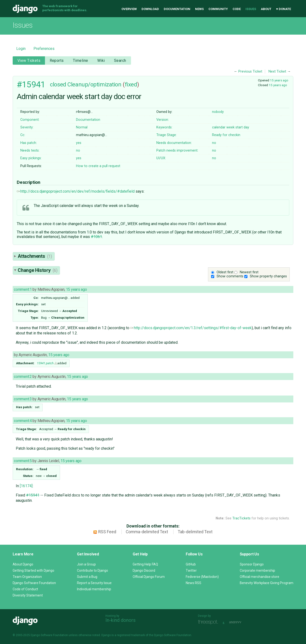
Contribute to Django (93, 570)
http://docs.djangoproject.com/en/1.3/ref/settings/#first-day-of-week (191, 328)
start (239, 127)
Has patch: (29, 143)
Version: (163, 120)
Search (120, 61)
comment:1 (23, 289)
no (214, 143)
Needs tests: (30, 150)
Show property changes (268, 276)
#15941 (31, 84)
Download (150, 9)
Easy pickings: (31, 158)
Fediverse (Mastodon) (202, 577)
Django (25, 9)
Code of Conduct (25, 589)
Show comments (230, 276)
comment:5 (23, 461)
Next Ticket (277, 71)
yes (79, 143)
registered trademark (131, 635)
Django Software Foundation (34, 583)
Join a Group (86, 564)
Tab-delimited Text (195, 532)
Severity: (27, 127)
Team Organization (27, 577)
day (246, 127)
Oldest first (225, 272)
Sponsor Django (252, 564)
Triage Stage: (167, 135)
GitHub (191, 564)
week (230, 127)
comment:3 (23, 399)
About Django (23, 564)
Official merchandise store (260, 577)
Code (237, 9)
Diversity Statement (28, 595)
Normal (82, 127)
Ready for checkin (226, 135)
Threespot (209, 622)
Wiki (101, 61)
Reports (57, 61)
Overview (129, 9)
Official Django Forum (149, 577)
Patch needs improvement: (177, 150)
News (199, 9)
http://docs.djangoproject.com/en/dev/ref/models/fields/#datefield (76, 191)
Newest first (249, 272)
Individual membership (94, 589)
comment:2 (23, 377)
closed (58, 84)
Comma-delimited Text (147, 532)
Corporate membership (257, 570)
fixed (131, 84)
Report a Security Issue (94, 583)
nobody (218, 112)
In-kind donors (120, 620)
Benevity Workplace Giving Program (267, 583)
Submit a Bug (87, 577)
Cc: (23, 135)
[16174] (26, 486)
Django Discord (144, 570)
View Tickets (29, 61)
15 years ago (279, 80)
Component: (30, 120)
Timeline (80, 61)
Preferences (44, 49)
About (266, 9)
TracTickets (241, 518)
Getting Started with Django (33, 570)
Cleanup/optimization (94, 84)
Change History (38, 270)
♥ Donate (284, 9)
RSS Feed (107, 532)
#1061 (96, 237)
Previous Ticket (250, 71)
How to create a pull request (98, 166)
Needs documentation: (174, 143)
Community (218, 9)
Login (21, 49)
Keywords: (164, 127)
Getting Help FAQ (145, 564)
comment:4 (23, 421)
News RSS (194, 583)
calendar (219, 127)
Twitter (191, 570)
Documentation (177, 9)
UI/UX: (161, 158)
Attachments (35, 256)
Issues (251, 9)
